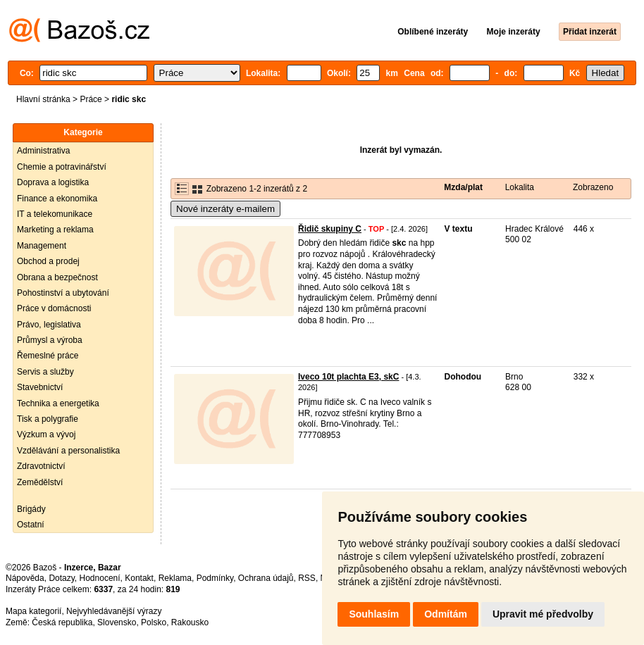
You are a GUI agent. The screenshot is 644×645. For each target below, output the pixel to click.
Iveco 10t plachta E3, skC (348, 377)
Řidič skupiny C (330, 229)
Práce (91, 99)
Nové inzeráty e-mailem (225, 209)
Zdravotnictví (41, 466)
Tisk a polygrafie (48, 419)
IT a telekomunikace (55, 214)
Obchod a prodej (48, 261)
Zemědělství (40, 482)
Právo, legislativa (49, 325)
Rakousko (190, 622)
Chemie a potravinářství (62, 167)
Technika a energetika (58, 403)
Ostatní (31, 525)
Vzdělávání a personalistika (68, 451)
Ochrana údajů (266, 578)
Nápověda (25, 578)
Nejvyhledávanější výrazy (114, 611)
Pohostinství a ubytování (63, 293)
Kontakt (139, 578)
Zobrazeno (593, 187)
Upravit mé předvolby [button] (543, 614)
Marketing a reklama (55, 230)
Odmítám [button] (446, 614)
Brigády (31, 509)
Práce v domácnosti (54, 308)
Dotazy (61, 578)
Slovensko (117, 622)
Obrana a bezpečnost (57, 277)
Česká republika (62, 622)
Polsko (154, 622)
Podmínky (215, 578)
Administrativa (43, 151)
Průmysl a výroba (50, 340)
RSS (307, 578)
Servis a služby (45, 372)
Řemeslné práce (48, 356)
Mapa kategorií (33, 611)
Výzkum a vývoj (46, 434)
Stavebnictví (40, 387)
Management (42, 246)
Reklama (175, 578)
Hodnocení (100, 578)
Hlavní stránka (43, 99)
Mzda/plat (463, 187)
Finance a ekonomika (57, 199)
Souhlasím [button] (374, 614)
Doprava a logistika (53, 182)
